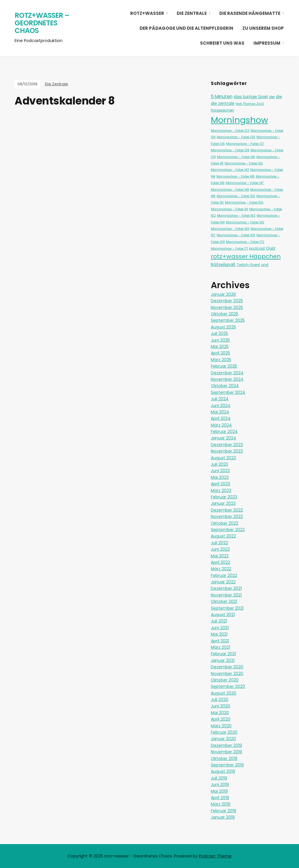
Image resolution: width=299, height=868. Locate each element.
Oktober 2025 (225, 314)
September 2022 (228, 530)
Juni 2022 (220, 549)
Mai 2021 (219, 634)
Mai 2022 (220, 556)
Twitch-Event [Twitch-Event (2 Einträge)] (248, 265)
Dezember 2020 (227, 667)
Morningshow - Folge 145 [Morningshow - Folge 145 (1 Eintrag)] (235, 176)
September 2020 (228, 686)
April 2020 (221, 719)
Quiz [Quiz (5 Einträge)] (271, 248)
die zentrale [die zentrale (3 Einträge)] (223, 104)
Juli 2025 (219, 333)
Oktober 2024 (225, 386)
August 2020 (224, 693)
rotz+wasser (147, 13)
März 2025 (221, 360)
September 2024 (228, 392)
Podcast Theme (215, 856)
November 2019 (226, 752)
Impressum (267, 43)
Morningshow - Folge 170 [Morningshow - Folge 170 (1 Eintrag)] (245, 242)
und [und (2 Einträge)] (265, 265)
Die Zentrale (192, 13)
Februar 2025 (224, 366)
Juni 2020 (220, 706)
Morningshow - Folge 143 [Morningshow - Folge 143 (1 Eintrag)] (230, 170)
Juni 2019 (220, 784)
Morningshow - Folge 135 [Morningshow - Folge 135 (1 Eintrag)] (236, 137)
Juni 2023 (220, 471)
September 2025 (228, 320)
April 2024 (221, 418)
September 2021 (227, 608)
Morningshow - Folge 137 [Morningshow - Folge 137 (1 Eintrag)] (245, 144)
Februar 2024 (224, 432)
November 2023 (227, 451)
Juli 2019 (219, 778)
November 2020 (227, 674)
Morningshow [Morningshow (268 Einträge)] (239, 120)
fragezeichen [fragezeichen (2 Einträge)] (222, 110)
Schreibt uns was (222, 43)
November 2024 (227, 379)
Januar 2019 (223, 817)
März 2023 (221, 490)
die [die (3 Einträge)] (279, 97)
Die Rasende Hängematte (250, 13)
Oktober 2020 (225, 680)
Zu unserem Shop (263, 28)
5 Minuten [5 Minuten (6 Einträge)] (222, 96)
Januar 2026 (223, 294)
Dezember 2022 (227, 510)
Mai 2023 (220, 477)
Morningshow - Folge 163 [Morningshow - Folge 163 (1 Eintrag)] (236, 216)
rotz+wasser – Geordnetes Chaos (42, 23)
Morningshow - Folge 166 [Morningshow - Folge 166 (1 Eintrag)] (230, 229)
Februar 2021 (223, 654)
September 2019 (227, 765)
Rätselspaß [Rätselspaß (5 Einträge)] (223, 264)
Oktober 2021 (224, 601)
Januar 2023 (223, 503)
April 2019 (220, 798)
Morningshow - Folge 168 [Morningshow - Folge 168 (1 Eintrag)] (236, 235)
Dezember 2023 (227, 445)
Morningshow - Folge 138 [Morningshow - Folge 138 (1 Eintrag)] (230, 150)
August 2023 (223, 458)
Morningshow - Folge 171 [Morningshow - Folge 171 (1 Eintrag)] (229, 249)
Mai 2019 (219, 791)
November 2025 (227, 307)
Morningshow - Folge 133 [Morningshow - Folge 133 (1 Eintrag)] (230, 131)
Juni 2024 (221, 406)
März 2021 (220, 647)
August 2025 (223, 327)
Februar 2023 (224, 497)
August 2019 (223, 771)
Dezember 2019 (226, 745)
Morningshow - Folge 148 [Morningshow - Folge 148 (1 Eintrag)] (230, 190)
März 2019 (221, 804)
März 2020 (221, 726)
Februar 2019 (224, 811)
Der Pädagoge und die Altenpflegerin (186, 28)
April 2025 (220, 353)
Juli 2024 (220, 399)
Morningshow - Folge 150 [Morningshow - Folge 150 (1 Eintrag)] (236, 196)
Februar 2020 (224, 732)
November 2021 (226, 595)
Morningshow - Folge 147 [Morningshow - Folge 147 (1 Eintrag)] (245, 183)
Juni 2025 (220, 340)
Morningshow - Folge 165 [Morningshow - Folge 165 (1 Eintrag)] (245, 222)
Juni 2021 (220, 628)
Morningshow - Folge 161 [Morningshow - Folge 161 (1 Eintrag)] (230, 209)
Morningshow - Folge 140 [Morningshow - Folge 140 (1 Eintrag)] (236, 157)
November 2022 (227, 516)
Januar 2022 (223, 582)
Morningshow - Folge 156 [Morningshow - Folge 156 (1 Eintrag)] (244, 202)
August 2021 (223, 615)
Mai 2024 (220, 412)
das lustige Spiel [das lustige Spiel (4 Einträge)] (251, 97)
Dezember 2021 (226, 588)
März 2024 (221, 425)
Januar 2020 (223, 739)
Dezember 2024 (227, 373)
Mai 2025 (220, 347)
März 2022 (221, 569)
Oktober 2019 (224, 759)
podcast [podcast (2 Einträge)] (257, 248)
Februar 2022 (224, 575)
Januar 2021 (223, 660)
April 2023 (220, 484)
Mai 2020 (220, 713)
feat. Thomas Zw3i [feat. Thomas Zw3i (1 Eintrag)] (250, 104)
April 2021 (220, 641)
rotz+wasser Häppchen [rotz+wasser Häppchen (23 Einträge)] (246, 256)
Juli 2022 (219, 543)
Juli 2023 (219, 464)
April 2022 (220, 562)
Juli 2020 (220, 700)
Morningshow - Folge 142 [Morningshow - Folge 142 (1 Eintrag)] (244, 163)
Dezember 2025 (227, 301)
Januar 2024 (224, 438)
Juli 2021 (219, 621)
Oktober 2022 (225, 523)
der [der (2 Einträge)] (272, 97)
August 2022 (223, 536)
